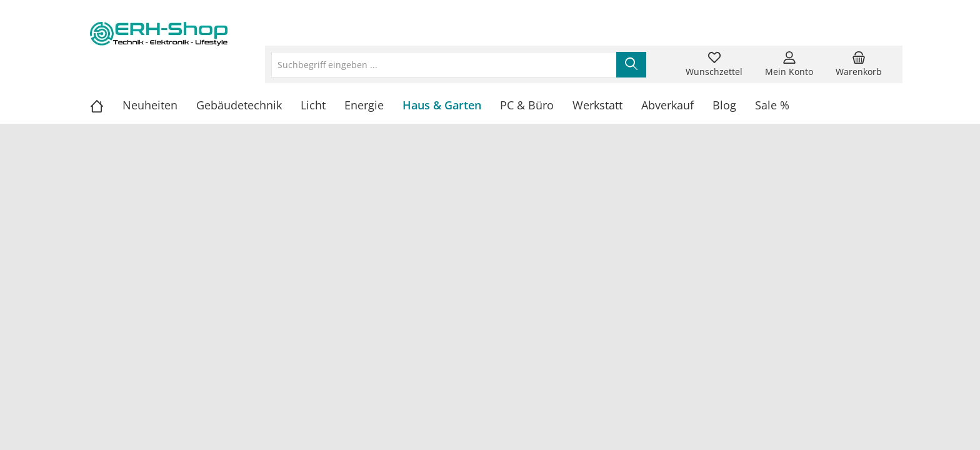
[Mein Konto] (789, 64)
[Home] (106, 105)
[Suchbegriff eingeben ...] (444, 65)
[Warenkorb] (859, 64)
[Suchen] (631, 65)
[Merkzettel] (714, 64)
